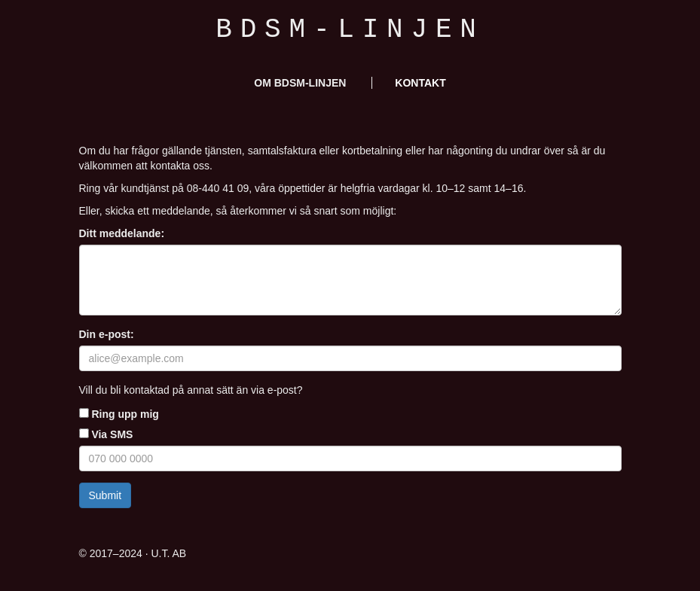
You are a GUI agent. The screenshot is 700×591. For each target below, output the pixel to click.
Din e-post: (107, 334)
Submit (105, 495)
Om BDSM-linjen (300, 83)
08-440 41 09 (218, 188)
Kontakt (420, 83)
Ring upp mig (119, 414)
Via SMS (106, 434)
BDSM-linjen (350, 30)
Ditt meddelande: (122, 233)
